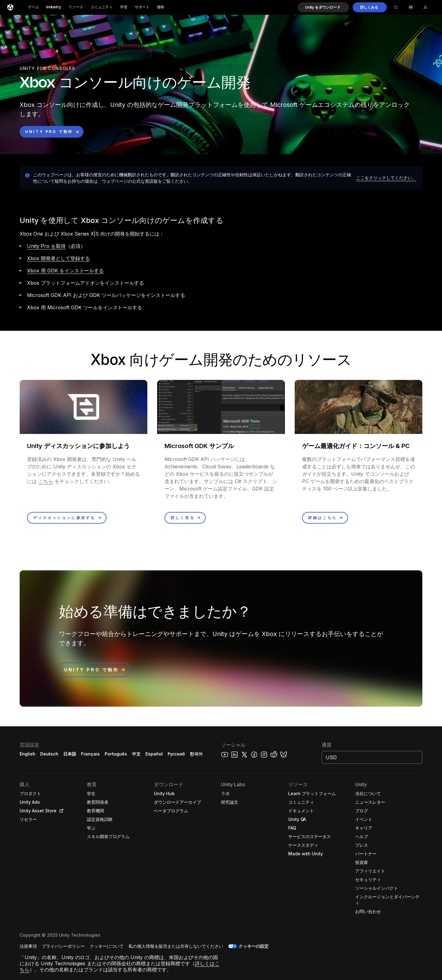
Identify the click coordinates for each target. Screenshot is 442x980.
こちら (46, 481)
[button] (323, 7)
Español (154, 754)
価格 (161, 7)
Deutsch (49, 754)
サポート (142, 7)
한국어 (196, 754)
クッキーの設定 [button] (254, 946)
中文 (136, 754)
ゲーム (33, 7)
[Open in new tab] (60, 811)
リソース (76, 7)
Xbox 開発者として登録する (58, 258)
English (27, 754)
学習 (124, 7)
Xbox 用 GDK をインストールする (65, 271)
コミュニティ (102, 7)
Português (116, 754)
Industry (54, 7)
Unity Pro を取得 (46, 246)
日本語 (70, 754)
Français (91, 754)
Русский (176, 754)
